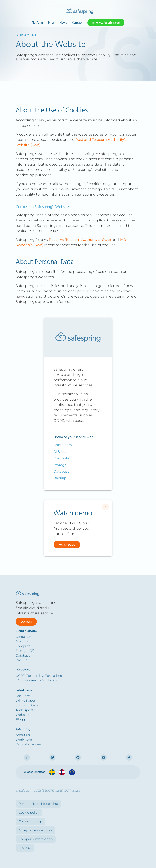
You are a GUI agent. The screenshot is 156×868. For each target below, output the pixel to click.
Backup (60, 478)
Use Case (23, 696)
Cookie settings (31, 821)
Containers (63, 445)
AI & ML (60, 452)
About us (23, 735)
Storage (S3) (25, 651)
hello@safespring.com (106, 23)
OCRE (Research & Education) (39, 676)
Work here (24, 740)
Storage (60, 465)
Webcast (23, 715)
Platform (37, 23)
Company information (36, 839)
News (63, 23)
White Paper (25, 701)
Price (51, 23)
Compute (61, 458)
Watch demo (67, 545)
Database (61, 471)
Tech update (25, 710)
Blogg (20, 719)
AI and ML (23, 641)
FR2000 (25, 848)
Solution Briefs (27, 705)
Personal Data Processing (38, 804)
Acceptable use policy (36, 830)
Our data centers (29, 744)
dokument (26, 35)
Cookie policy (29, 813)
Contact (77, 23)
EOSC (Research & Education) (39, 680)
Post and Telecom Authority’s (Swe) (80, 240)
